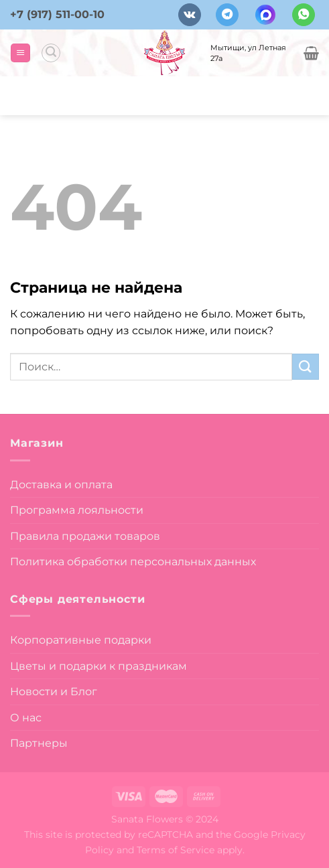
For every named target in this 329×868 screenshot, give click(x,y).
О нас (26, 718)
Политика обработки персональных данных (133, 562)
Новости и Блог (54, 692)
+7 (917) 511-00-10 (57, 14)
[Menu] (20, 53)
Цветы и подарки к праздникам (98, 666)
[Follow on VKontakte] (190, 15)
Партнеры (39, 743)
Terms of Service (176, 850)
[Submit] (306, 367)
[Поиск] (51, 53)
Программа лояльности (77, 510)
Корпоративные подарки (81, 640)
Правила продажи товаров (85, 536)
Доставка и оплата (61, 485)
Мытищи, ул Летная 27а (248, 53)
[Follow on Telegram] (227, 15)
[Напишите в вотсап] (304, 15)
